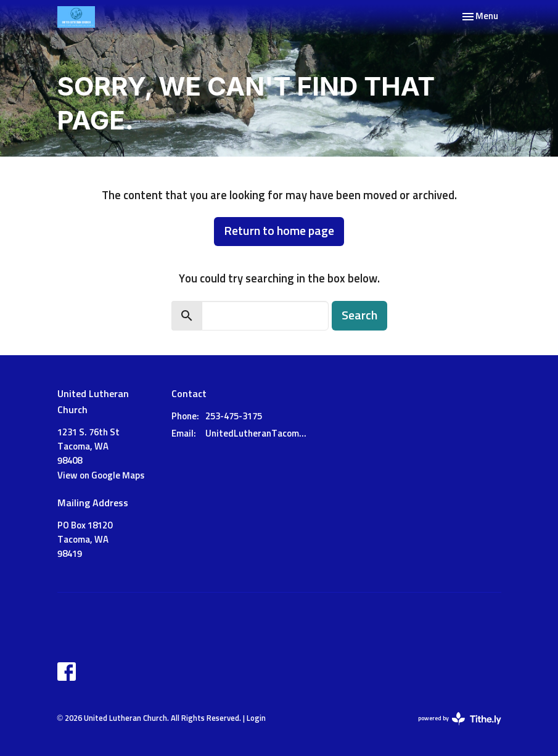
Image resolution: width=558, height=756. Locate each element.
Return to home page (279, 231)
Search (359, 316)
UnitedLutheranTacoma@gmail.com (258, 434)
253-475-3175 (234, 417)
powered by (460, 719)
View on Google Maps (101, 476)
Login (256, 719)
